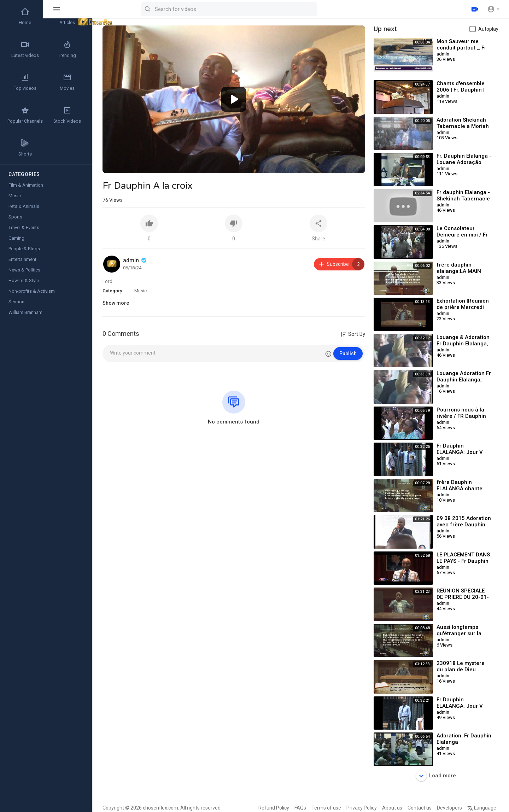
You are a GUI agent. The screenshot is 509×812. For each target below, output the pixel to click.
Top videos (25, 82)
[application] (234, 99)
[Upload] (475, 9)
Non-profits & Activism (32, 291)
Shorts (25, 148)
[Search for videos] (278, 9)
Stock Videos (67, 115)
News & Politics (24, 270)
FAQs (300, 808)
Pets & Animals (24, 206)
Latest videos (25, 49)
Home (25, 16)
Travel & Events (24, 227)
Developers (449, 808)
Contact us (420, 808)
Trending (67, 49)
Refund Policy (274, 808)
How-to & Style (24, 281)
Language (482, 808)
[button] (493, 9)
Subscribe (341, 264)
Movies (67, 82)
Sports (15, 217)
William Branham (25, 312)
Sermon (16, 302)
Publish (348, 354)
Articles (67, 16)
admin (135, 260)
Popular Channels (25, 115)
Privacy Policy (362, 808)
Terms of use (326, 808)
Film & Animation (26, 185)
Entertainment (22, 259)
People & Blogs (24, 249)
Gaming (16, 238)
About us (392, 808)
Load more (436, 776)
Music (141, 291)
